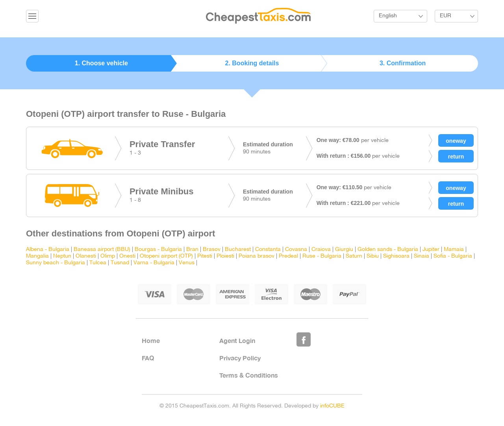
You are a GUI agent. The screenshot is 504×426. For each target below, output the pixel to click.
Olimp (108, 256)
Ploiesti (225, 256)
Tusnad (120, 263)
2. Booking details (252, 63)
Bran (192, 250)
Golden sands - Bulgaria (388, 250)
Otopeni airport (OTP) (166, 256)
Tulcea (98, 263)
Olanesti (86, 256)
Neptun (62, 256)
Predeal (288, 256)
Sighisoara (396, 256)
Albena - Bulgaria (48, 250)
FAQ (148, 358)
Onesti (127, 256)
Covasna (296, 250)
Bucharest (238, 250)
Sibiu (373, 256)
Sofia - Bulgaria (453, 256)
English (388, 16)
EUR (446, 16)
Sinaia (422, 256)
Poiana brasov (257, 256)
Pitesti (205, 256)
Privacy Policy (240, 358)
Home (151, 340)
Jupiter (431, 250)
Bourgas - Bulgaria (158, 250)
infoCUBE (332, 406)
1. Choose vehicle (101, 63)
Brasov (212, 250)
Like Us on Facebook (304, 339)
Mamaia (454, 250)
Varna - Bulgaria (154, 263)
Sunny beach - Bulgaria (56, 263)
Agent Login (237, 340)
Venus (187, 263)
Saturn (354, 256)
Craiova (321, 250)
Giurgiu (344, 250)
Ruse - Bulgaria (322, 256)
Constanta (268, 250)
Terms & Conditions (249, 375)
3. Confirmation (403, 63)
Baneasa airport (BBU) (102, 250)
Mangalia (37, 256)
